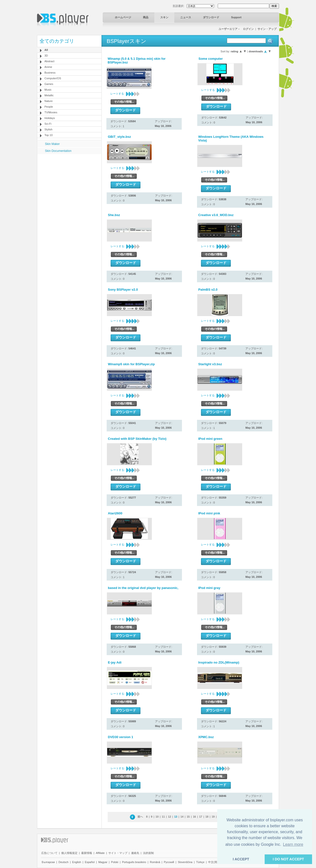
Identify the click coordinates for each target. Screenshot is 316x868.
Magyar (103, 862)
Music (48, 90)
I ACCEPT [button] (241, 859)
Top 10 (49, 135)
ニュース (186, 17)
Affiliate (100, 853)
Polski (115, 862)
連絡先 (135, 853)
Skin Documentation (58, 151)
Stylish (48, 129)
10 (157, 817)
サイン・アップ (267, 29)
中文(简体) (214, 862)
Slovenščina (185, 862)
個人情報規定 (69, 853)
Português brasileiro (134, 862)
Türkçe (200, 862)
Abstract (49, 61)
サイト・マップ (118, 853)
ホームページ (123, 17)
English (77, 862)
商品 (146, 17)
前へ (140, 817)
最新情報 (87, 853)
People (49, 107)
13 (176, 817)
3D (46, 56)
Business (50, 73)
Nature (49, 101)
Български (48, 862)
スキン (164, 17)
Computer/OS (53, 78)
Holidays (50, 118)
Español (90, 862)
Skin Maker (52, 144)
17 (201, 817)
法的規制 (148, 853)
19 (213, 817)
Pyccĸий (169, 862)
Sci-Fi (48, 124)
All (46, 50)
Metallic (49, 95)
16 (194, 817)
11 (163, 817)
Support (236, 17)
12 (170, 817)
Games (49, 84)
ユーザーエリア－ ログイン (236, 29)
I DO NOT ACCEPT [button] (288, 859)
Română (155, 862)
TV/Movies (51, 112)
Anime (48, 67)
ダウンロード (211, 17)
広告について (49, 853)
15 (188, 817)
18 (207, 817)
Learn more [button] (293, 844)
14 (182, 817)
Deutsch (63, 862)
